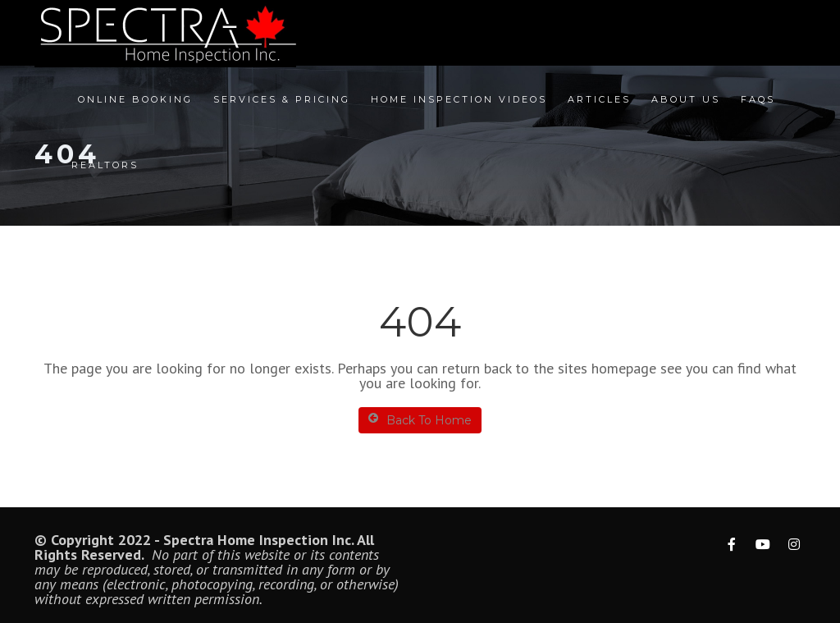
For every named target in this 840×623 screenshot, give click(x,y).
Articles (599, 99)
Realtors (105, 165)
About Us (686, 99)
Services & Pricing (282, 99)
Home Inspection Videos (459, 99)
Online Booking (135, 99)
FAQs (758, 99)
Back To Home (420, 420)
